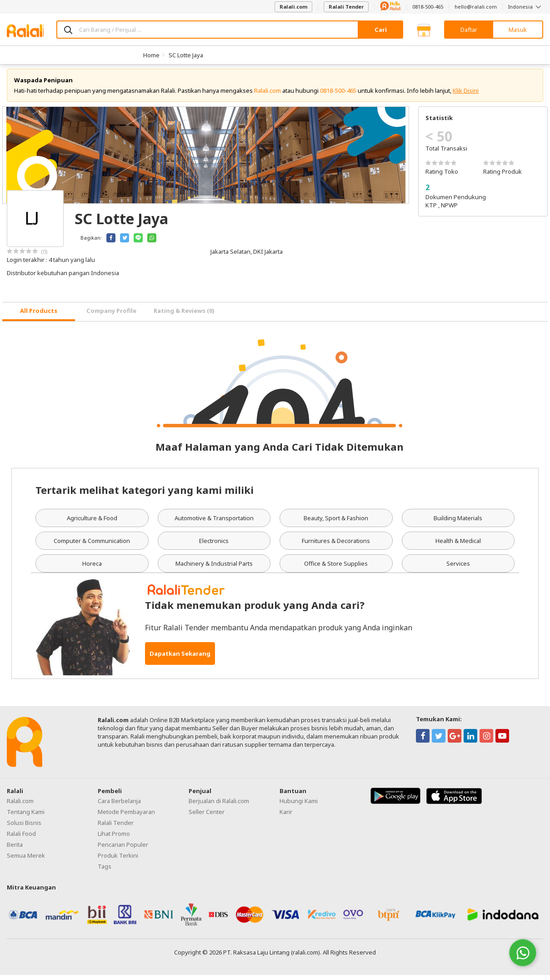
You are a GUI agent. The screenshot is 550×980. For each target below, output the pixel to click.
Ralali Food (21, 839)
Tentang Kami (26, 817)
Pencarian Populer (123, 849)
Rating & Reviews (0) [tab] (184, 316)
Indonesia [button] (526, 7)
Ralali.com (293, 7)
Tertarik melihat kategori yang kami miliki (145, 495)
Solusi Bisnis (24, 828)
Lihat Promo (114, 839)
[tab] (39, 317)
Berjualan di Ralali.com (219, 806)
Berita (15, 849)
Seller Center (207, 817)
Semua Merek (26, 860)
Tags (105, 871)
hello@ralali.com (476, 7)
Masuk (518, 30)
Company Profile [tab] (111, 316)
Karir (286, 817)
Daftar (469, 30)
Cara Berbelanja (119, 806)
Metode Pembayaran (126, 817)
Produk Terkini (118, 860)
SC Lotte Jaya (186, 55)
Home (151, 55)
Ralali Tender (346, 7)
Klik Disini (466, 95)
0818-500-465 (428, 7)
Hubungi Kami (299, 806)
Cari (381, 30)
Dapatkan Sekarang (180, 658)
